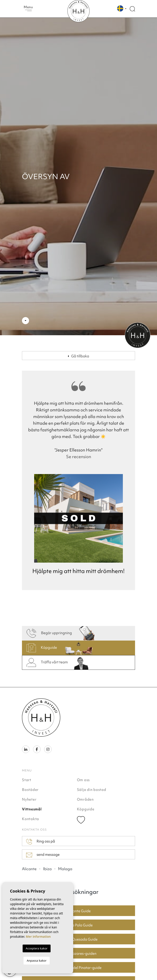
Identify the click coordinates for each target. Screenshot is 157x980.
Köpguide (86, 809)
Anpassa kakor (36, 961)
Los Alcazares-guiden (79, 953)
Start (27, 780)
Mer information (38, 936)
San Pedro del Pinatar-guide (78, 968)
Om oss (83, 780)
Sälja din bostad (92, 790)
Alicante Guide (79, 911)
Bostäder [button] (30, 790)
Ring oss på (41, 842)
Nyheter (29, 799)
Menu (28, 8)
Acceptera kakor (37, 948)
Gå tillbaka (79, 356)
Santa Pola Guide (78, 925)
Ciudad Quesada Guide (78, 939)
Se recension (79, 457)
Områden (85, 799)
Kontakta (30, 819)
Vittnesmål (32, 809)
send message (43, 855)
